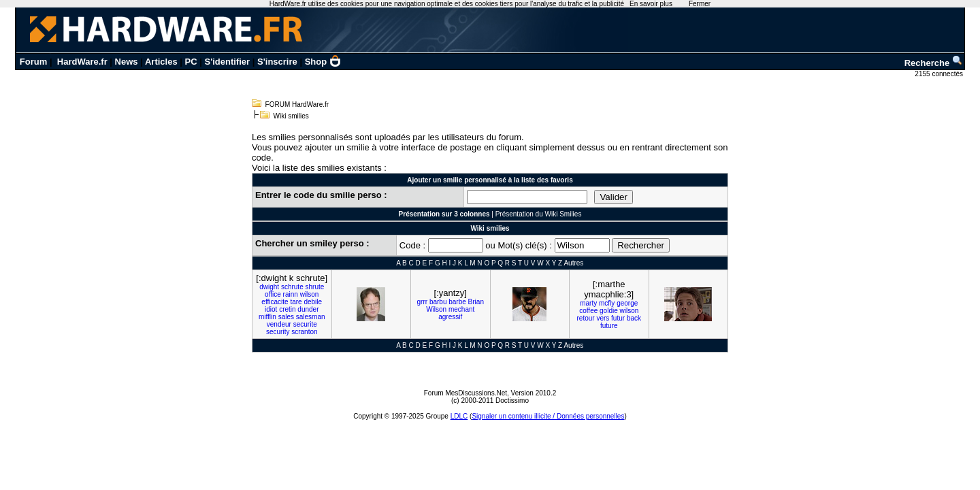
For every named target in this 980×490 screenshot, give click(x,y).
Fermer (700, 4)
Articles (161, 62)
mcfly (607, 303)
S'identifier (227, 62)
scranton (304, 332)
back (634, 318)
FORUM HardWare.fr (297, 104)
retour (585, 318)
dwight (269, 287)
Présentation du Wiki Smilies (539, 214)
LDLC (459, 416)
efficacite (275, 302)
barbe (457, 302)
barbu (438, 302)
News (127, 62)
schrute (292, 287)
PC (191, 62)
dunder (308, 309)
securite (305, 324)
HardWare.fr (82, 62)
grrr (423, 302)
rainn (291, 294)
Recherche (934, 63)
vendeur (279, 324)
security (278, 332)
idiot (271, 309)
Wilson (436, 309)
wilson (310, 294)
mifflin (267, 317)
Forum (33, 62)
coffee (588, 311)
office (273, 294)
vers (603, 318)
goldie (609, 311)
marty (588, 303)
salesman (311, 317)
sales (286, 317)
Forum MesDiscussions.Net (465, 393)
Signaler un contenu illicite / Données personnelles (548, 416)
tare (296, 302)
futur (618, 318)
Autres (573, 263)
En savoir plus (651, 4)
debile (313, 302)
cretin (287, 309)
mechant (461, 309)
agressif (450, 317)
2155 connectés (940, 74)
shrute (314, 287)
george (627, 303)
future (609, 326)
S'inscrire (277, 62)
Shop (323, 62)
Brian (476, 302)
